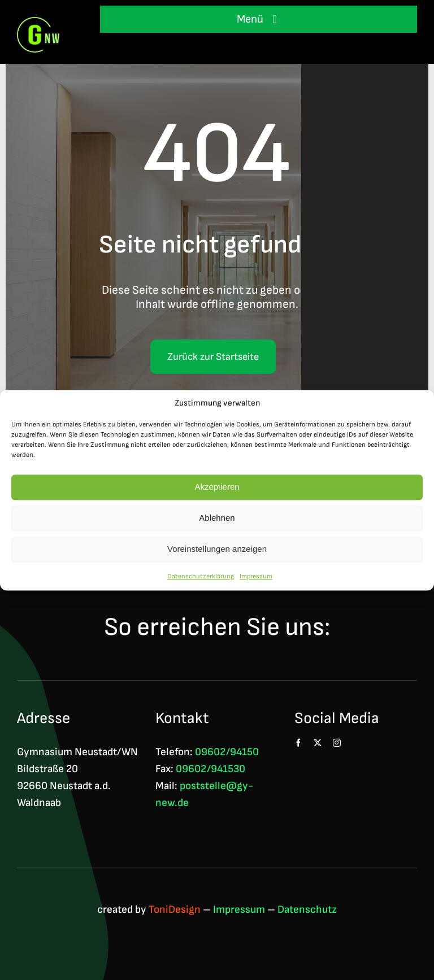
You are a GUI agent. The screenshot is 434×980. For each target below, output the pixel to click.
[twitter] (318, 743)
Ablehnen (217, 518)
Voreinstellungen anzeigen (217, 549)
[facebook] (298, 743)
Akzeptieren (217, 487)
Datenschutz (307, 910)
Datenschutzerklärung (201, 576)
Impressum (256, 576)
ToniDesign (175, 910)
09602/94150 (227, 752)
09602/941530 (211, 769)
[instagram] (337, 743)
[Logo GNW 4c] (38, 23)
